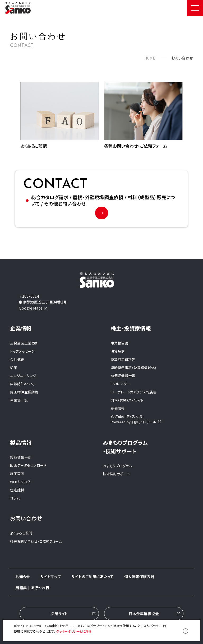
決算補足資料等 (123, 359)
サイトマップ (51, 577)
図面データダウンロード (28, 466)
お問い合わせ (26, 518)
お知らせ (22, 577)
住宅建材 (17, 490)
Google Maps (33, 308)
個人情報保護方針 (139, 577)
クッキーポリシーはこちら (74, 631)
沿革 (14, 368)
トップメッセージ (22, 351)
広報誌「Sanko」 (22, 384)
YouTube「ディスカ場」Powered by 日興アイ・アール (136, 419)
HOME (150, 58)
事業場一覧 (19, 400)
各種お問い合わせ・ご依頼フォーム (36, 541)
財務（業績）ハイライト (127, 400)
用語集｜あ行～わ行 (32, 588)
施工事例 (17, 473)
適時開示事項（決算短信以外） (134, 368)
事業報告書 (119, 343)
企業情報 (21, 328)
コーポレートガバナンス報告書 (134, 392)
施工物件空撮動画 (24, 392)
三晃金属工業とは (24, 343)
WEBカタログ (20, 482)
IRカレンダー (120, 384)
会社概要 (17, 359)
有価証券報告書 (123, 376)
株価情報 (118, 408)
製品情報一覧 (21, 457)
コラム (15, 498)
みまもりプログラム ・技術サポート (125, 447)
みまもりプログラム (117, 466)
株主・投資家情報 (131, 328)
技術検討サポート (116, 474)
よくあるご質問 (21, 533)
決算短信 (118, 351)
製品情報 (21, 443)
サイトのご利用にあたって (92, 577)
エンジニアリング (23, 376)
